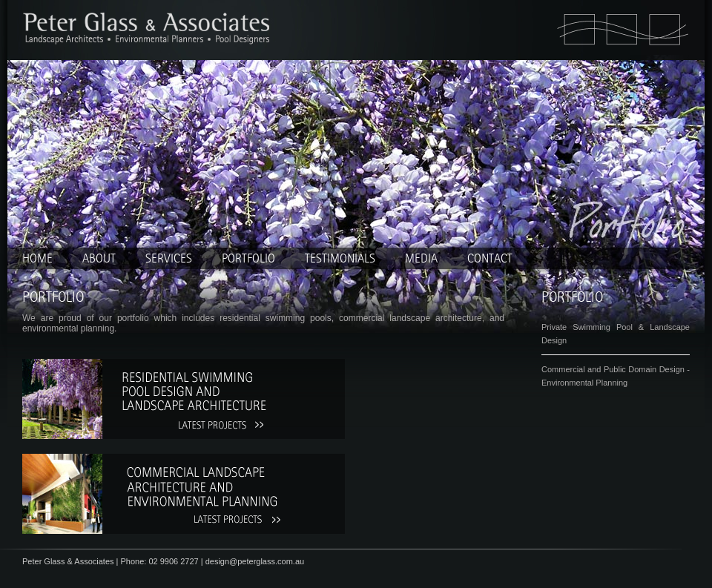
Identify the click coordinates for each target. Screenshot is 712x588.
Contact (490, 258)
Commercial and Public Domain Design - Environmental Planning (616, 376)
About (99, 258)
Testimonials (340, 258)
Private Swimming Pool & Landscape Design (616, 334)
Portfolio (248, 258)
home (37, 258)
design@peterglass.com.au (255, 561)
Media (421, 258)
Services (169, 258)
